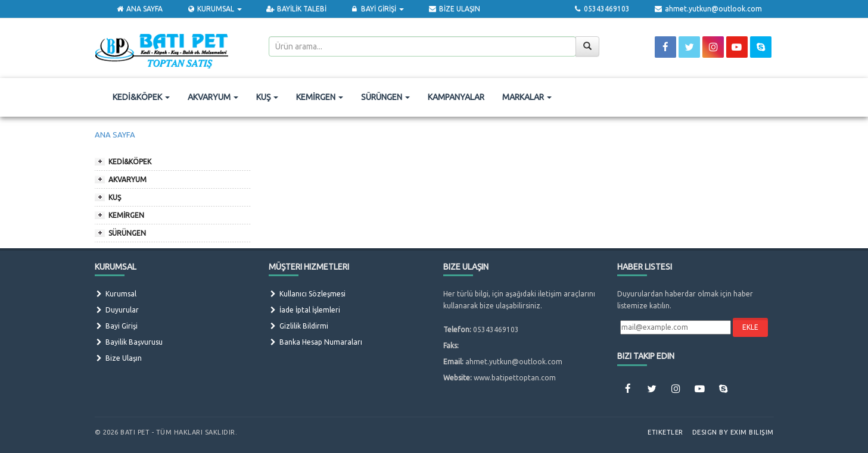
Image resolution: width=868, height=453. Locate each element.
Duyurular (117, 310)
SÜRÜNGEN (385, 97)
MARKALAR (527, 97)
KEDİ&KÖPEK (141, 97)
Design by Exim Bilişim (733, 432)
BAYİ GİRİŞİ (377, 9)
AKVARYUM (213, 97)
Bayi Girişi (116, 326)
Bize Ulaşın (118, 358)
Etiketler (665, 432)
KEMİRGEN (320, 97)
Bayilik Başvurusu (129, 342)
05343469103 (601, 9)
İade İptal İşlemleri (304, 310)
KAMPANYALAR (456, 97)
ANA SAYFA (139, 9)
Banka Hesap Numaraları (315, 342)
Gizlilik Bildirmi (298, 326)
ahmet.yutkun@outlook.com (707, 9)
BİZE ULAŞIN (454, 9)
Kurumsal (116, 294)
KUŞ (267, 97)
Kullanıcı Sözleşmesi (307, 294)
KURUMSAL (214, 9)
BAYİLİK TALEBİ (296, 9)
